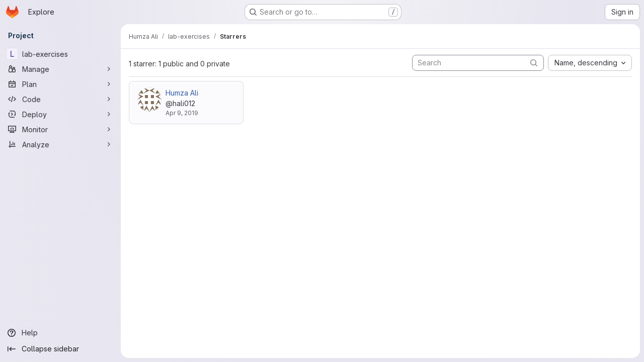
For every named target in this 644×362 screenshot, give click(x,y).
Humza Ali (182, 93)
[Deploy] (60, 114)
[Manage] (60, 69)
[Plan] (60, 84)
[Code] (60, 99)
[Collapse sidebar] (60, 349)
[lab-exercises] (60, 54)
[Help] (60, 333)
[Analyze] (60, 144)
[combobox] (590, 63)
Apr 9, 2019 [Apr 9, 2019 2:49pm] (182, 113)
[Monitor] (60, 129)
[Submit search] (534, 63)
